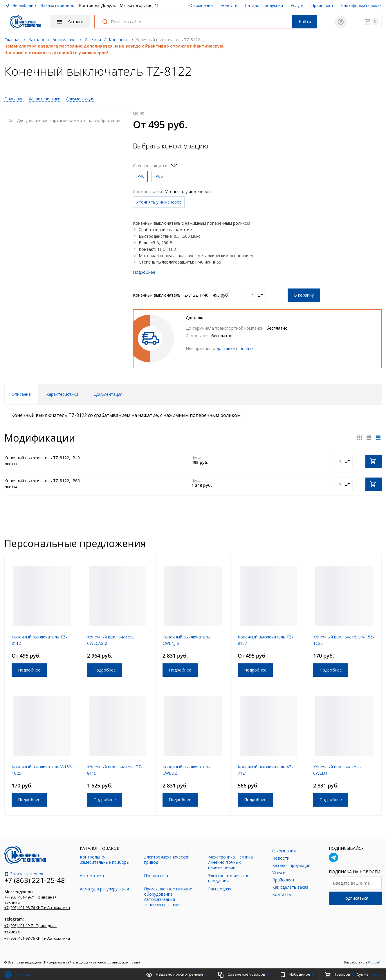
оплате (247, 348)
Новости (229, 5)
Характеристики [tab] (62, 394)
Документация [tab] (108, 394)
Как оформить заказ (361, 5)
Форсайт (375, 962)
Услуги (297, 5)
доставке (226, 348)
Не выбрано (21, 5)
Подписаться (355, 898)
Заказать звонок (57, 5)
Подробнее (144, 272)
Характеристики (45, 99)
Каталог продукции (264, 5)
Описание (14, 99)
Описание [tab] (21, 394)
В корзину (304, 295)
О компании (201, 5)
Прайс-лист (322, 5)
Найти (305, 22)
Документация (80, 99)
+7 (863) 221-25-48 (35, 880)
